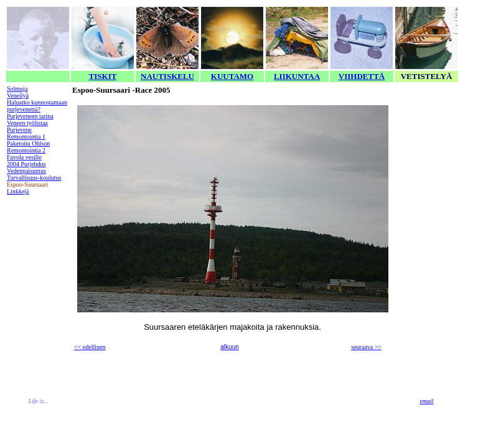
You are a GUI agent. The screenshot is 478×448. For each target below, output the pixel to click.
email (426, 401)
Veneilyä (18, 96)
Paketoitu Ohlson (28, 143)
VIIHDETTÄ (362, 76)
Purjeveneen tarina (30, 116)
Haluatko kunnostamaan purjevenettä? (37, 106)
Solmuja (17, 89)
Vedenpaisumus (26, 171)
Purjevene (19, 130)
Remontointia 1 (26, 137)
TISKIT (103, 76)
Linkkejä (18, 191)
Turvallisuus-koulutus (34, 178)
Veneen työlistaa (27, 123)
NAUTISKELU (167, 76)
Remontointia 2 (26, 150)
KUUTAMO (232, 76)
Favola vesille (24, 157)
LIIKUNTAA (297, 76)
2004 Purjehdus (26, 164)
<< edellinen (90, 347)
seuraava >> (366, 347)
